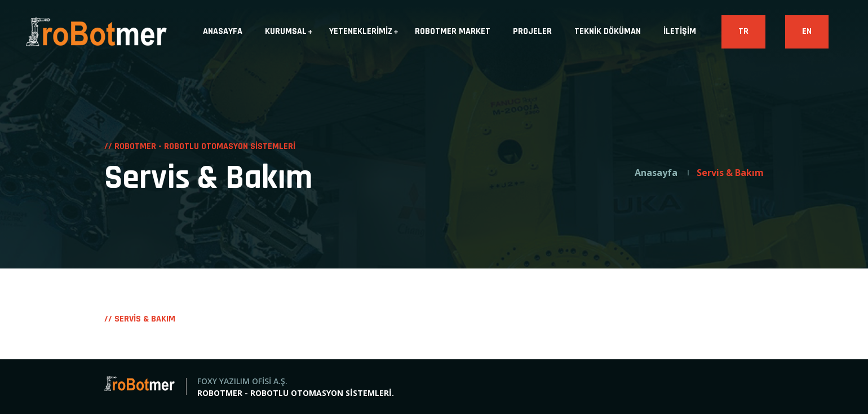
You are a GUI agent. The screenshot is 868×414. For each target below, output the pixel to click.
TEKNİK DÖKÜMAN (608, 31)
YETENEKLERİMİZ (361, 31)
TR (743, 31)
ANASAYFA (223, 31)
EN (807, 31)
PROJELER (532, 31)
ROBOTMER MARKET (453, 31)
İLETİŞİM (680, 31)
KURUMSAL (286, 31)
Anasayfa (656, 173)
